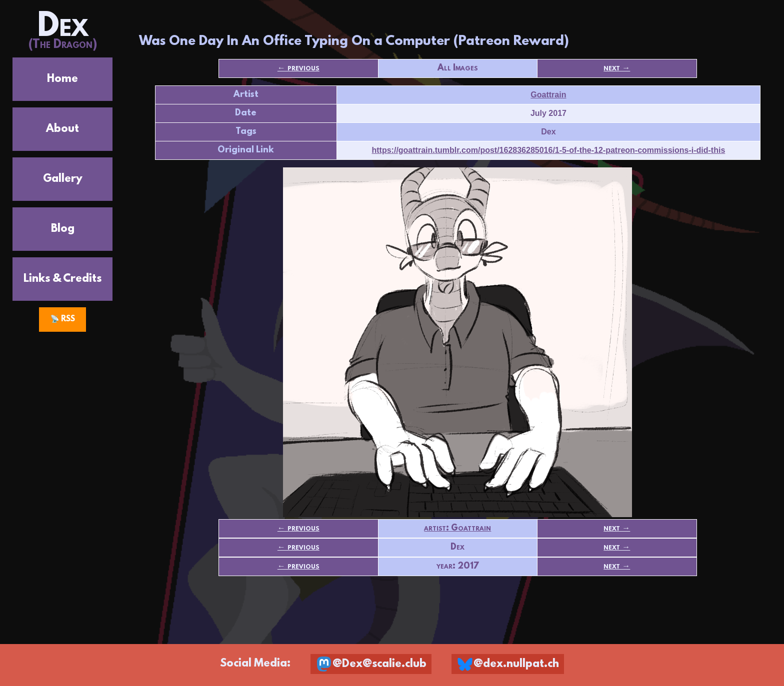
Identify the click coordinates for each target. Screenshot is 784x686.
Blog (63, 229)
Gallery (63, 179)
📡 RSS (63, 319)
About (62, 129)
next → (617, 68)
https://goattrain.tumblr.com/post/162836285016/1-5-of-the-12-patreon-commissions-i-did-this (549, 150)
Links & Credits (62, 279)
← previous (298, 68)
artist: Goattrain (457, 529)
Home (62, 79)
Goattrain (548, 95)
